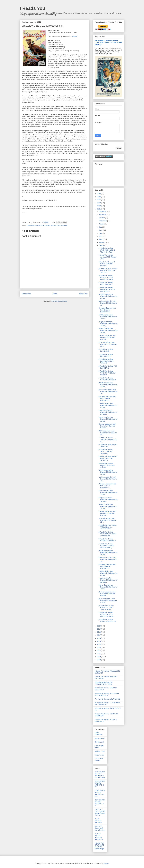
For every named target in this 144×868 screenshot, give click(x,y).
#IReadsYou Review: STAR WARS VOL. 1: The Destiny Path (107, 250)
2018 (99, 632)
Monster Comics (56, 225)
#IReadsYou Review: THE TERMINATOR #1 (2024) (104, 683)
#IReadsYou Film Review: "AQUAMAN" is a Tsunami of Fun (108, 527)
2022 (99, 206)
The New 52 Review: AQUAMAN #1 (107, 699)
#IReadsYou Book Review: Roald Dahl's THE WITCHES (108, 458)
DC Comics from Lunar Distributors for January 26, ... (108, 344)
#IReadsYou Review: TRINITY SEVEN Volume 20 (106, 452)
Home (55, 294)
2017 (99, 635)
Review (65, 225)
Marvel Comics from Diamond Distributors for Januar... (108, 331)
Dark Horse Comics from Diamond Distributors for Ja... (108, 303)
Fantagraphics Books (34, 225)
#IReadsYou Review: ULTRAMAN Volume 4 (107, 379)
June (101, 230)
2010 (99, 657)
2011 (99, 654)
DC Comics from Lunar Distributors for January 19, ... (108, 433)
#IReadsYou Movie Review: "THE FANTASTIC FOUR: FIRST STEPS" (108, 43)
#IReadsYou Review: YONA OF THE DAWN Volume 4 (107, 373)
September (103, 221)
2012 (99, 651)
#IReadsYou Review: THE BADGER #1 (108, 367)
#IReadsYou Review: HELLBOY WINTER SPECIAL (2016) (106, 546)
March (101, 239)
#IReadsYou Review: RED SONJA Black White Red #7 (107, 694)
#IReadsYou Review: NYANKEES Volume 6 (107, 540)
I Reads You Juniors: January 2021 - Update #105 (107, 257)
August (102, 224)
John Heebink (46, 225)
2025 (99, 197)
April (101, 236)
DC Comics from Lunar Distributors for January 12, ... (108, 520)
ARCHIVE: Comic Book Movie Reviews (100, 828)
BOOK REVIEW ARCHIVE (98, 821)
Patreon (75, 36)
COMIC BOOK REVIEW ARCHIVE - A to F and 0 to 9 (100, 775)
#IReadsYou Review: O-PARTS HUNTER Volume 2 (107, 264)
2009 (99, 660)
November (103, 215)
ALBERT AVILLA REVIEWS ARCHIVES (99, 837)
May (101, 233)
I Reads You (32, 8)
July (101, 227)
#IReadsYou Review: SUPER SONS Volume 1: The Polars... (107, 534)
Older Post (83, 294)
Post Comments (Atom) (59, 301)
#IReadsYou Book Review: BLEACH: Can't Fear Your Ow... (108, 271)
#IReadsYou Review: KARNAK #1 (106, 350)
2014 (99, 644)
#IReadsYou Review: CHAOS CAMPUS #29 (107, 620)
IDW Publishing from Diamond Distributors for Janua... (108, 317)
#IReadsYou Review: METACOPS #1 (106, 355)
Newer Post (26, 294)
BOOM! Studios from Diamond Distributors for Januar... (108, 296)
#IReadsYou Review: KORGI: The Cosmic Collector (107, 465)
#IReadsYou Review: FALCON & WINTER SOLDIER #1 (107, 289)
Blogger (106, 864)
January (102, 245)
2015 (99, 641)
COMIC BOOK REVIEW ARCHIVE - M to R (100, 793)
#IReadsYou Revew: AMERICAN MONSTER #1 (108, 440)
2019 (99, 629)
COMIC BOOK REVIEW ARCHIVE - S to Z (100, 803)
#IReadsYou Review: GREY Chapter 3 (106, 283)
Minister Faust (100, 751)
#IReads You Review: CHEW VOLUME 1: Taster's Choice (106, 608)
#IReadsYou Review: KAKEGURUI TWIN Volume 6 (106, 361)
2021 (99, 209)
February (102, 242)
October (102, 218)
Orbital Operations (99, 734)
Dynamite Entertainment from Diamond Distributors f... (107, 310)
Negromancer (100, 755)
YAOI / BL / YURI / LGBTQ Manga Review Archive (100, 812)
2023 (99, 203)
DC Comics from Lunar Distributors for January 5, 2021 (108, 601)
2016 (99, 638)
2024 (99, 200)
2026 (99, 194)
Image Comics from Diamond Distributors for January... (108, 324)
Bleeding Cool (100, 738)
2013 (99, 647)
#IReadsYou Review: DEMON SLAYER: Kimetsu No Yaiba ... (107, 278)
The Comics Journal (99, 760)
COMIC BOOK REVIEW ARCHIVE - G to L (100, 784)
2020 (99, 626)
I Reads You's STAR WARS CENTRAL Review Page (100, 846)
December (103, 212)
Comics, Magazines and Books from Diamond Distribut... (107, 337)
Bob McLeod (99, 742)
